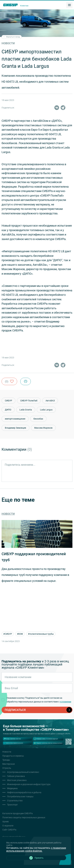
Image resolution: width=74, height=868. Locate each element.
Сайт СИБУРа (9, 830)
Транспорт (12, 805)
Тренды (6, 760)
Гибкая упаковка (16, 776)
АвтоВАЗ (50, 401)
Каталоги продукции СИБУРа (18, 813)
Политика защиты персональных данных (24, 817)
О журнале (8, 826)
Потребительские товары (20, 796)
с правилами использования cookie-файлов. (36, 849)
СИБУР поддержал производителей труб (34, 557)
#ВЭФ (20, 634)
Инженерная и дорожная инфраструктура (29, 784)
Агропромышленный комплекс (23, 772)
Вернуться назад (12, 37)
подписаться (38, 710)
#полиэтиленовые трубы (41, 634)
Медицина (12, 788)
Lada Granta (26, 410)
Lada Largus (46, 410)
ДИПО (8, 410)
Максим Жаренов (43, 428)
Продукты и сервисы (13, 756)
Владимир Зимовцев (15, 428)
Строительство (15, 801)
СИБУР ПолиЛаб (29, 401)
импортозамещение (15, 419)
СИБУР (8, 401)
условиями (66, 702)
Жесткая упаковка (17, 780)
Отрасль (7, 768)
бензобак (38, 419)
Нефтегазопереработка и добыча (24, 792)
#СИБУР (8, 634)
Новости (8, 514)
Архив (5, 822)
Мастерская (9, 764)
